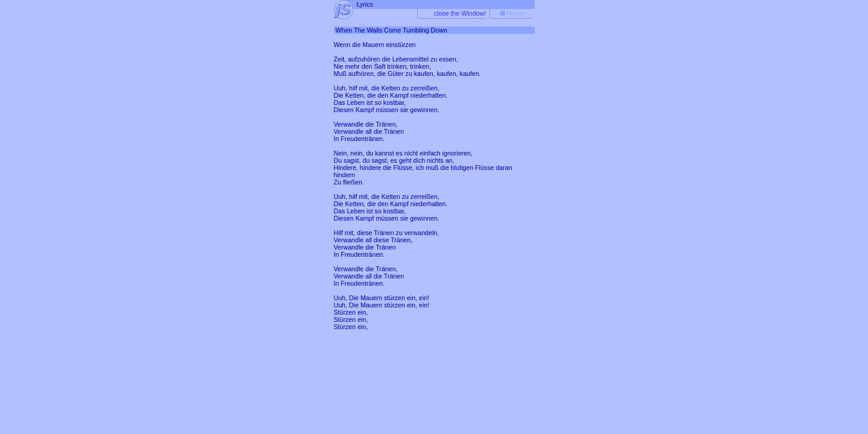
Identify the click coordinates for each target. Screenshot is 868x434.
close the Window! (460, 13)
